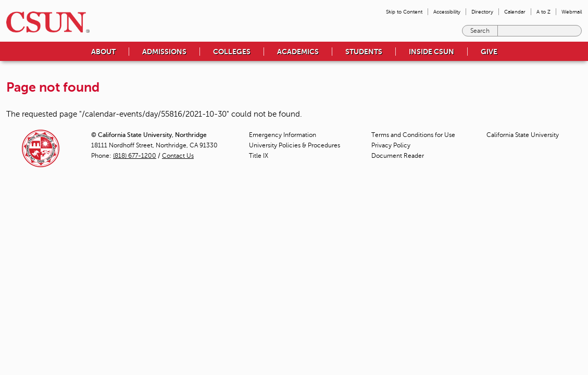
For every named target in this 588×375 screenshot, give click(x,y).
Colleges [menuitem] (232, 52)
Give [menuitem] (489, 52)
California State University (523, 135)
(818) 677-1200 (135, 156)
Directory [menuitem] (482, 12)
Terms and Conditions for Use (413, 135)
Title (259, 156)
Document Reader (398, 156)
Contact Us (178, 156)
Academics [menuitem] (298, 52)
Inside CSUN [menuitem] (431, 52)
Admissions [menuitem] (164, 52)
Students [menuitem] (364, 52)
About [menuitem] (103, 52)
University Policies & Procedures (295, 145)
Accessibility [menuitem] (447, 12)
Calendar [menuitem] (515, 12)
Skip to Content (404, 12)
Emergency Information (283, 135)
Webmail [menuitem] (572, 12)
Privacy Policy (391, 145)
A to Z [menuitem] (543, 12)
